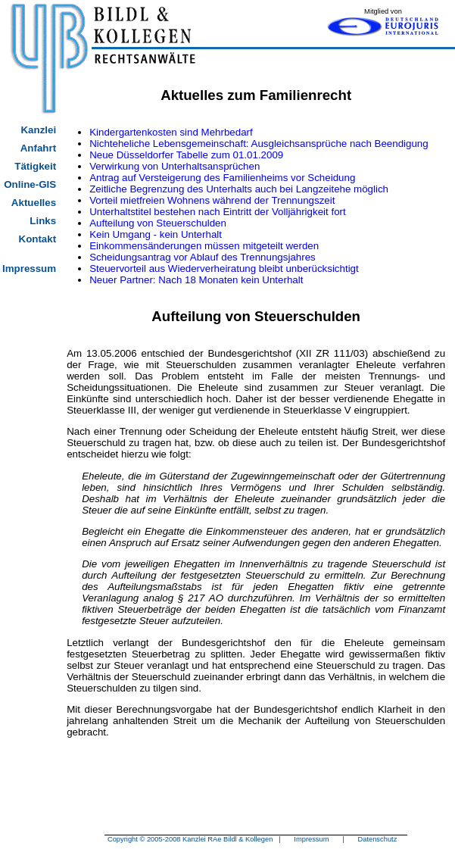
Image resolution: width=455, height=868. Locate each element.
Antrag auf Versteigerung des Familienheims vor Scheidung (222, 178)
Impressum (29, 269)
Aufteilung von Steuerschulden (158, 223)
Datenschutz (377, 839)
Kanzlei (38, 130)
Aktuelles (34, 203)
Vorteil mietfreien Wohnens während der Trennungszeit (212, 200)
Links (43, 221)
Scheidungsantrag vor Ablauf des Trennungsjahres (203, 257)
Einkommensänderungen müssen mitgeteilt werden (204, 246)
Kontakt (38, 239)
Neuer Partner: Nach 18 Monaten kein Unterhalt (196, 280)
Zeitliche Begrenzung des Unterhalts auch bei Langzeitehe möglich (239, 189)
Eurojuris (383, 26)
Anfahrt (38, 148)
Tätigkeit (35, 166)
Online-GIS (30, 184)
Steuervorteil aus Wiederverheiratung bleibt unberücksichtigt (224, 269)
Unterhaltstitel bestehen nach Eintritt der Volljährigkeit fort (218, 212)
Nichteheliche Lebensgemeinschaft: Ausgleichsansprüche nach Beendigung (259, 144)
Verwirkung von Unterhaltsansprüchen (175, 166)
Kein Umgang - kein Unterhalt (156, 234)
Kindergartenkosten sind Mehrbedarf (171, 132)
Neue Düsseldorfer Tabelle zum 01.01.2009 (186, 155)
